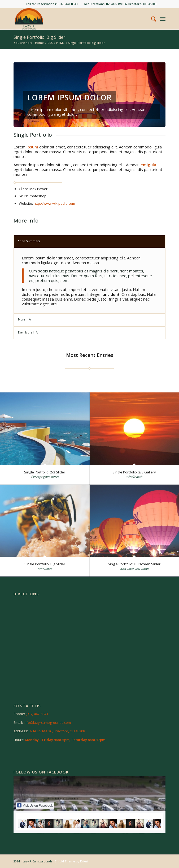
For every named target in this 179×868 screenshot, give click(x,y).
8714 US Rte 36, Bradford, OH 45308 (57, 731)
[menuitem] (52, 4)
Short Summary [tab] (29, 241)
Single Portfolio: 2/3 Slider (45, 472)
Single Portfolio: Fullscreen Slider (134, 564)
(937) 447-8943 (37, 714)
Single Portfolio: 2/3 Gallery (134, 472)
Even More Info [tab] (28, 332)
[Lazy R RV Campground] (74, 19)
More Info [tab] (25, 319)
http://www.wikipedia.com (54, 203)
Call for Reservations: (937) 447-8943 (52, 4)
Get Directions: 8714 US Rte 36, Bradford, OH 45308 (120, 4)
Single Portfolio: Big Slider (39, 37)
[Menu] (163, 19)
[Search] (151, 19)
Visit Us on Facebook (35, 805)
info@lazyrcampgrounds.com (47, 722)
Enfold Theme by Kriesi (71, 861)
